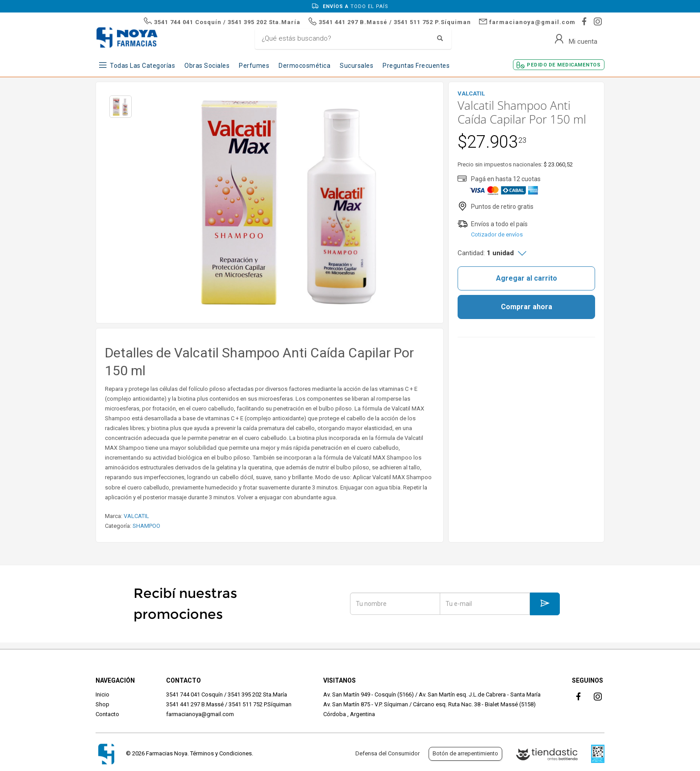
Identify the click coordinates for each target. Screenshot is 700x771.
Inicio (102, 694)
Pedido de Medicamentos (564, 65)
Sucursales (356, 66)
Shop (102, 704)
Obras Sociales (207, 66)
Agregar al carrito (527, 278)
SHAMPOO (146, 526)
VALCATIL (136, 516)
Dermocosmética (304, 66)
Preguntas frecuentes (416, 66)
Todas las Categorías (142, 66)
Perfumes (254, 66)
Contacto (107, 714)
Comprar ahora (527, 307)
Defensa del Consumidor (387, 753)
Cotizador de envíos (497, 234)
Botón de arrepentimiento (465, 753)
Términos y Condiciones (221, 753)
